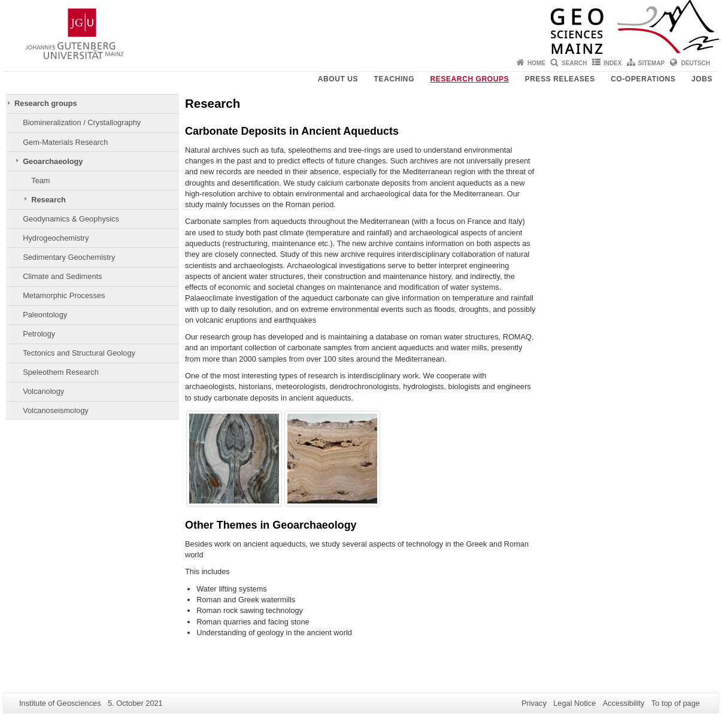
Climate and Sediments (62, 276)
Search (574, 63)
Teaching (394, 79)
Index (613, 63)
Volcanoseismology (56, 410)
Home (536, 63)
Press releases (560, 79)
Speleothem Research (61, 372)
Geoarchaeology (53, 161)
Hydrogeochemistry (56, 238)
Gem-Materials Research (65, 142)
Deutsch (696, 63)
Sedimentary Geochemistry (69, 257)
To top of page (676, 703)
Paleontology (45, 315)
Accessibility (624, 703)
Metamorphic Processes (64, 295)
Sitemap (651, 63)
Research (48, 200)
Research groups (470, 79)
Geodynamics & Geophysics (71, 219)
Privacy (534, 703)
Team (40, 181)
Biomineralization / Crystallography (82, 122)
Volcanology (43, 391)
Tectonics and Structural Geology (79, 353)
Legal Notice (574, 703)
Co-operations (643, 79)
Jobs (702, 79)
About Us (338, 79)
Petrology (39, 334)
